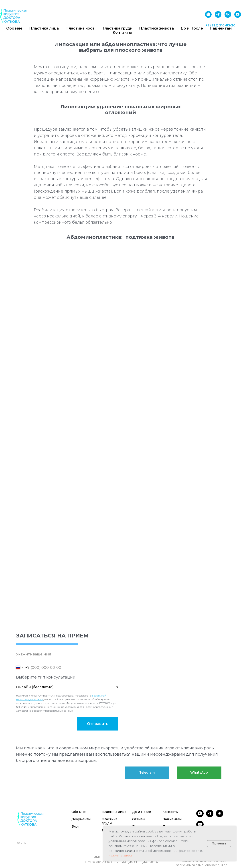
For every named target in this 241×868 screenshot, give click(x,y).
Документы (81, 819)
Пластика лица (114, 812)
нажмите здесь (120, 855)
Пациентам (172, 819)
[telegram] (218, 14)
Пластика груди (109, 821)
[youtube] (238, 14)
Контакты (122, 33)
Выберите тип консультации (46, 677)
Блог (75, 826)
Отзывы (139, 819)
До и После (142, 812)
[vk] (228, 14)
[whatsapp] (208, 14)
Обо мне (79, 812)
